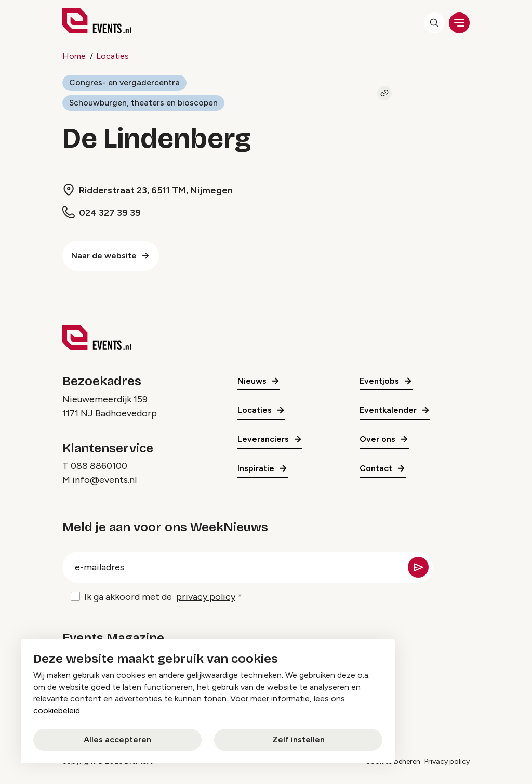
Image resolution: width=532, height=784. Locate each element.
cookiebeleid (57, 710)
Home (74, 56)
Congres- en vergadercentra (124, 82)
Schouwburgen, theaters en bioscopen (144, 103)
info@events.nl (104, 480)
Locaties (112, 56)
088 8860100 (99, 466)
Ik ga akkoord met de (160, 598)
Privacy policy (447, 761)
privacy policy (206, 597)
